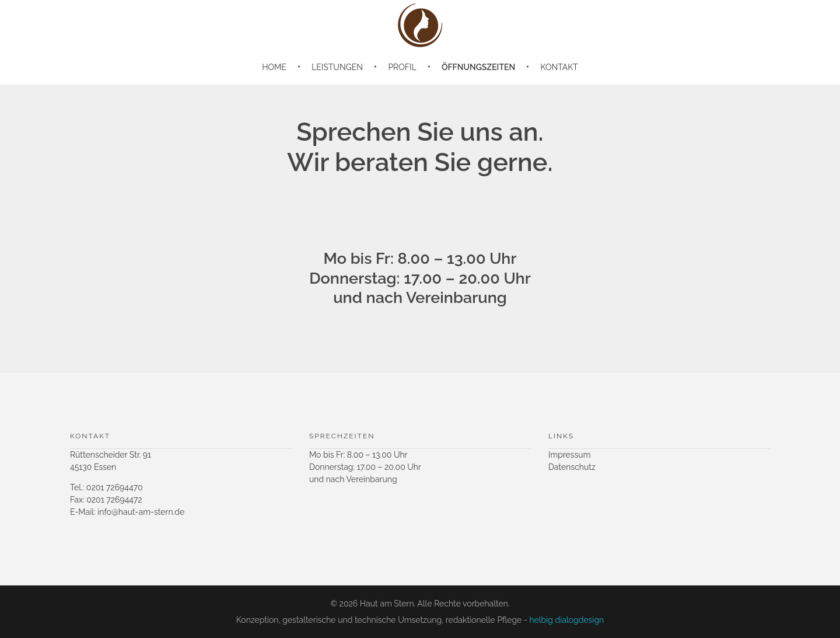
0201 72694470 (115, 487)
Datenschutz (572, 467)
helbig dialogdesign (566, 620)
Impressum (570, 455)
